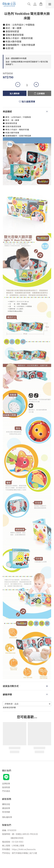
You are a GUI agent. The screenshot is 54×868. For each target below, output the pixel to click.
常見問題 (6, 812)
